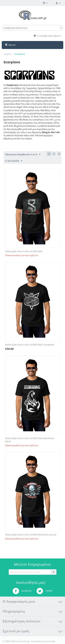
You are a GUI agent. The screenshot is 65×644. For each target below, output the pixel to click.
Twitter (44, 591)
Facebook (22, 591)
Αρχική (7, 54)
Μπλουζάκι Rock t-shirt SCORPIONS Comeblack (30, 345)
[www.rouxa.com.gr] (45, 641)
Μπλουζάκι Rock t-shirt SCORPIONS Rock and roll (31, 535)
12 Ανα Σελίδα (13, 161)
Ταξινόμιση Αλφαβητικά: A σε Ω (23, 155)
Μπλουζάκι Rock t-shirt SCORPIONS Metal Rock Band (30, 440)
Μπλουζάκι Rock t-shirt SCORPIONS (24, 251)
